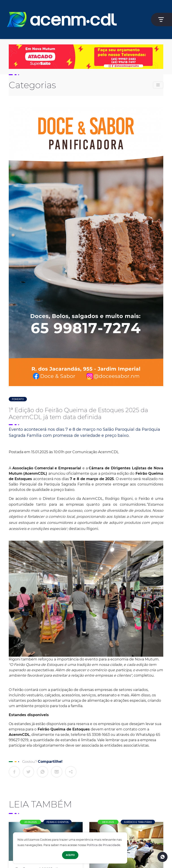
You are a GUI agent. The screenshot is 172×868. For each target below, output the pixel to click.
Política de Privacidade (103, 845)
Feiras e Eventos (58, 822)
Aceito (70, 855)
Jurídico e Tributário (138, 822)
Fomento (18, 399)
